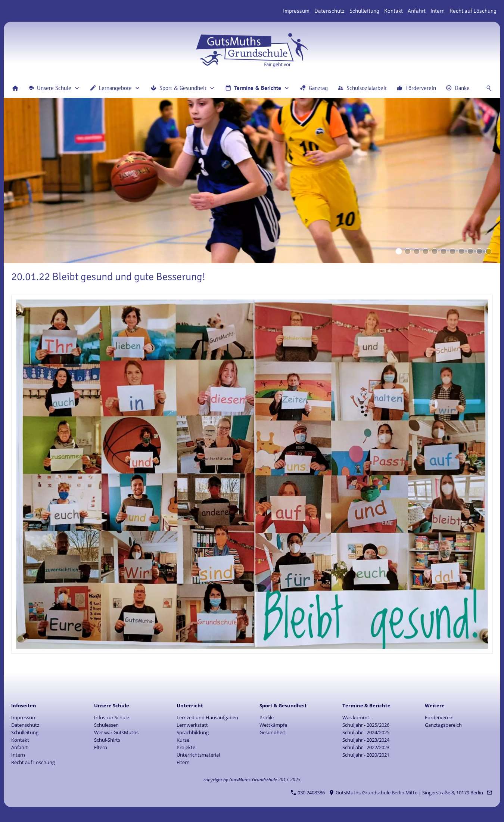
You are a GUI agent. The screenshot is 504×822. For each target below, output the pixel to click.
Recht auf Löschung (473, 11)
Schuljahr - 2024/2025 (366, 732)
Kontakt (393, 11)
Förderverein (439, 717)
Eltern (101, 747)
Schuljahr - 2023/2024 (366, 740)
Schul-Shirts (107, 740)
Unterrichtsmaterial (198, 755)
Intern (438, 11)
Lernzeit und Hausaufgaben (207, 717)
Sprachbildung (193, 732)
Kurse (183, 740)
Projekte (186, 747)
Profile (267, 717)
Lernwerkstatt (192, 725)
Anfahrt (417, 11)
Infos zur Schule (112, 717)
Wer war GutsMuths (116, 732)
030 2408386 (308, 792)
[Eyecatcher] (452, 251)
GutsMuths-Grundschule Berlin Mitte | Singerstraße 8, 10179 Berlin (406, 792)
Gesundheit (272, 732)
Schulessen (106, 725)
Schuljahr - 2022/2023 (366, 747)
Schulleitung (364, 11)
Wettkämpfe (273, 725)
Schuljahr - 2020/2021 (366, 755)
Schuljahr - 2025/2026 (366, 725)
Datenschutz (329, 11)
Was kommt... (357, 717)
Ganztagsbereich (443, 725)
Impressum (296, 11)
